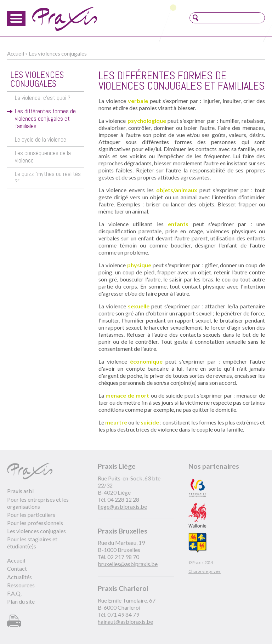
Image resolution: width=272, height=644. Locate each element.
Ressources (21, 585)
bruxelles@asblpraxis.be (128, 564)
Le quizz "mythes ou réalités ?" (48, 178)
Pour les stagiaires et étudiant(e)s (32, 543)
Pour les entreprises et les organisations (38, 503)
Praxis (65, 19)
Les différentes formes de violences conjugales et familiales (45, 119)
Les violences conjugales (58, 53)
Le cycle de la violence (41, 140)
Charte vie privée (205, 571)
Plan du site (21, 601)
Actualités (19, 577)
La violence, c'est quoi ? (43, 98)
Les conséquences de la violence (43, 157)
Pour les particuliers (31, 515)
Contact (17, 568)
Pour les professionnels (35, 523)
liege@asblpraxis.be (122, 506)
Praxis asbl (20, 491)
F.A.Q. (14, 593)
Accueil (16, 53)
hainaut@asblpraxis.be (125, 622)
